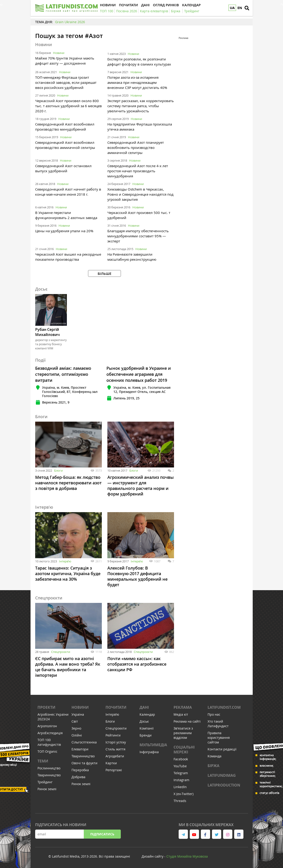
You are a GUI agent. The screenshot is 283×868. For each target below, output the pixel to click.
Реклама (183, 707)
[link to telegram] (183, 834)
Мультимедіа (153, 745)
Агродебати (115, 756)
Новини (59, 53)
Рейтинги (113, 735)
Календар (147, 714)
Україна (78, 714)
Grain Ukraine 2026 (70, 22)
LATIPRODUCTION (224, 785)
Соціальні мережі (184, 750)
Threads (180, 801)
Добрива (78, 777)
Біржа (213, 766)
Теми (43, 761)
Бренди (146, 735)
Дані (144, 707)
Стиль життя (115, 749)
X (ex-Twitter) (183, 794)
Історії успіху (116, 742)
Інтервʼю (65, 561)
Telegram (181, 773)
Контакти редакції (222, 749)
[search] (247, 8)
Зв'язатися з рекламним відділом (183, 733)
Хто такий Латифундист (218, 724)
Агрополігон (47, 726)
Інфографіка (149, 752)
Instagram (181, 780)
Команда (215, 756)
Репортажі (114, 770)
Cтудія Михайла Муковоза (187, 856)
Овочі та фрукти (84, 763)
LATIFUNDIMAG (222, 775)
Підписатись (102, 834)
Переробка (80, 770)
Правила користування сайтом (219, 738)
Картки (111, 763)
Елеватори (80, 749)
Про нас (214, 714)
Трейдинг (45, 782)
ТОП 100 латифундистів (49, 742)
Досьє (144, 721)
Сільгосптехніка (84, 742)
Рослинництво (49, 768)
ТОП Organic (47, 751)
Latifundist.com (224, 707)
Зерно (76, 728)
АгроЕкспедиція (50, 733)
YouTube (180, 766)
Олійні (77, 735)
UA (232, 8)
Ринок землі (47, 789)
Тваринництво (49, 775)
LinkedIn (180, 787)
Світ (75, 721)
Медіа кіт (181, 714)
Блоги (58, 470)
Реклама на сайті (187, 721)
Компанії (147, 728)
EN (240, 8)
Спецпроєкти (61, 652)
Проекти (46, 707)
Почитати (116, 707)
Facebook (181, 759)
